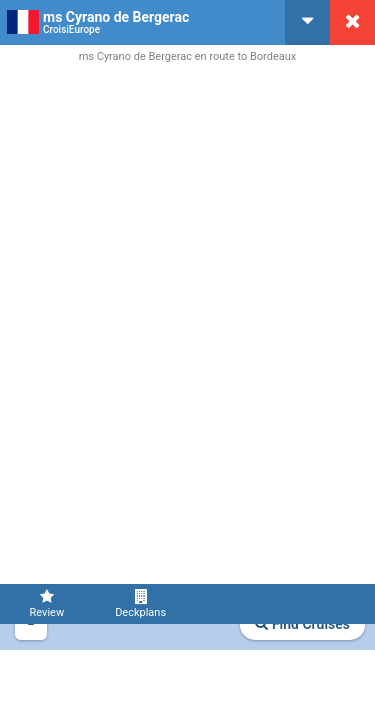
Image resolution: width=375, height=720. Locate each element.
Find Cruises (302, 624)
